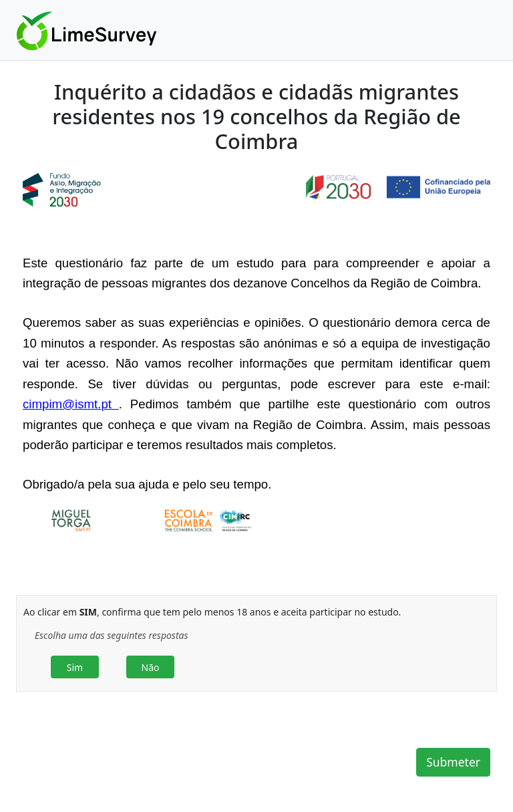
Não (151, 667)
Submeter (453, 762)
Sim (75, 667)
